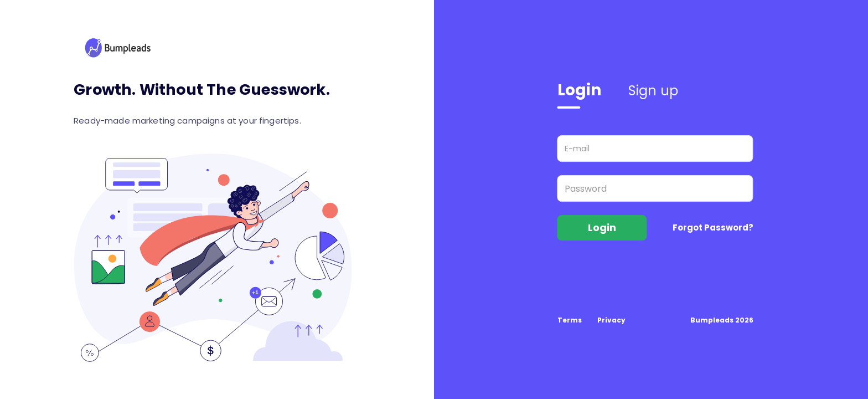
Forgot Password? (713, 227)
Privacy (611, 320)
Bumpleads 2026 (722, 320)
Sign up (653, 91)
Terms (570, 320)
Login (580, 90)
